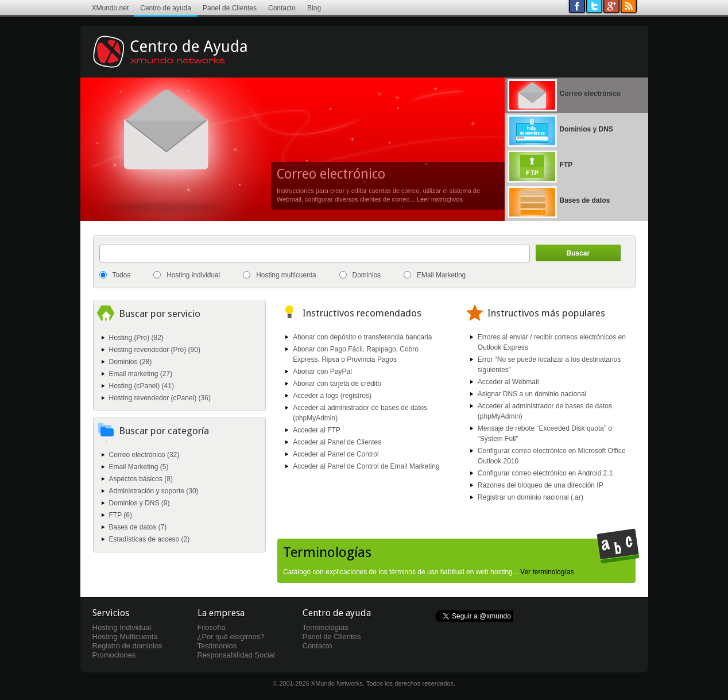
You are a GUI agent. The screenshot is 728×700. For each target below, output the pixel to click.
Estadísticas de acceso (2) (150, 539)
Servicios (111, 613)
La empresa (221, 613)
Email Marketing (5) (139, 467)
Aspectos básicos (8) (141, 479)
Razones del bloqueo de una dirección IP (541, 485)
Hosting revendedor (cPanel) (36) (160, 398)
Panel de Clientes (230, 8)
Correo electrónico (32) (144, 455)
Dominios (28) (131, 362)
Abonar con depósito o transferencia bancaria (362, 337)
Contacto (282, 8)
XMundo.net (111, 8)
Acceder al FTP (317, 430)
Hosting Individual (122, 627)
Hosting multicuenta (286, 275)
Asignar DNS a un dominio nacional (532, 394)
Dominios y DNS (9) (140, 503)
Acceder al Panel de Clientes (337, 442)
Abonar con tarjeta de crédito (337, 384)
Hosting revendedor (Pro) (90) (155, 350)
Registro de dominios (127, 646)
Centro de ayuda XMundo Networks (187, 60)
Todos (122, 275)
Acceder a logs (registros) (332, 396)
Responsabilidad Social (236, 655)
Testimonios (217, 646)
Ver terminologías (547, 572)
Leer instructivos (440, 199)
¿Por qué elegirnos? (231, 637)
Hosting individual (193, 275)
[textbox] (315, 254)
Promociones (114, 655)
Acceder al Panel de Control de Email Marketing (366, 466)
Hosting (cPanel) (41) (142, 386)
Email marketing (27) (141, 374)
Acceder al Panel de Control (336, 454)
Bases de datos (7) (138, 527)
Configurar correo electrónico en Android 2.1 (545, 473)
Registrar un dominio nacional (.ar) (530, 497)
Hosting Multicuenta (125, 637)
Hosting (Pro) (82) (136, 338)
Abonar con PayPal (322, 372)
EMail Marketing (441, 275)
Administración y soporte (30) (154, 491)
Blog (314, 8)
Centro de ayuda (166, 8)
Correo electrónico (331, 174)
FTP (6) (121, 515)
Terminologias (326, 627)
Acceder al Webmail (508, 382)
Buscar (578, 253)
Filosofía (212, 627)
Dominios (367, 275)
